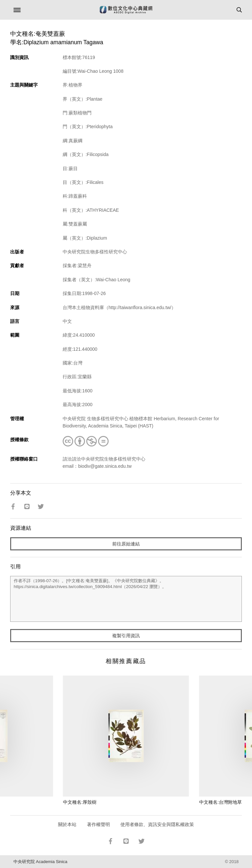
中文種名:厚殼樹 (80, 802)
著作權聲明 (98, 824)
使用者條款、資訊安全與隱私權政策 (157, 824)
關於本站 (67, 824)
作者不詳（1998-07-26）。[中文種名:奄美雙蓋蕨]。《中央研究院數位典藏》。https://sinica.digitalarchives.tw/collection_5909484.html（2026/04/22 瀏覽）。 (126, 599)
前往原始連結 (126, 544)
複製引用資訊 (126, 636)
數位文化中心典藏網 (126, 10)
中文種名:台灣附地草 (220, 802)
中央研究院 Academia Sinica (40, 862)
